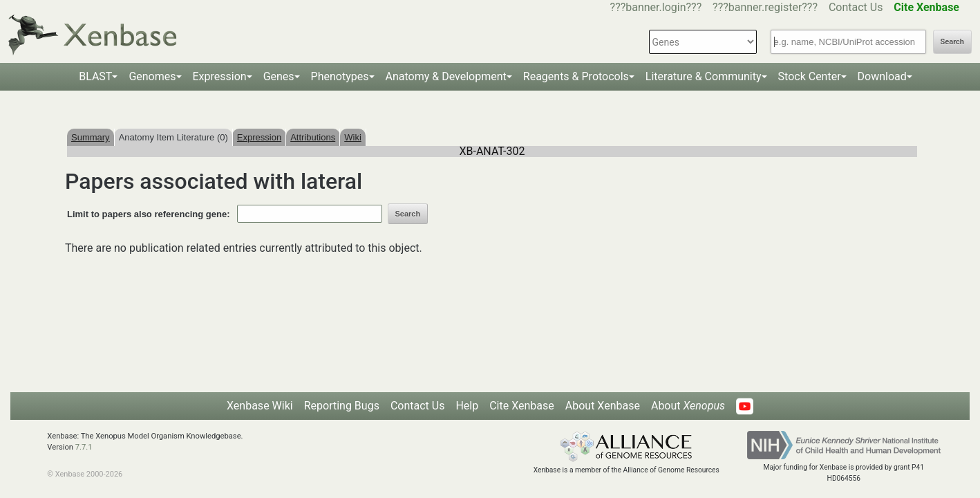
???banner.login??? (656, 7)
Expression (220, 76)
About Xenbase (603, 406)
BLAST (95, 76)
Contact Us (856, 7)
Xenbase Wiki (260, 406)
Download (882, 76)
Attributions (313, 137)
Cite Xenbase (522, 406)
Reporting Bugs (342, 406)
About (688, 406)
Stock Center (810, 76)
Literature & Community (704, 76)
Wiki (353, 137)
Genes (279, 76)
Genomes (152, 76)
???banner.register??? (765, 7)
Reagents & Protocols (576, 76)
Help (467, 406)
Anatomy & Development (446, 76)
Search (952, 42)
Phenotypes (340, 76)
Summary (91, 137)
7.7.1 (84, 447)
